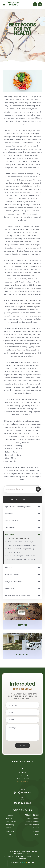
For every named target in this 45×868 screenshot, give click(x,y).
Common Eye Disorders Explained (22, 559)
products (9, 514)
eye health (10, 534)
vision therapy (12, 520)
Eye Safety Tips (14, 552)
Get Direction (23, 782)
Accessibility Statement (15, 856)
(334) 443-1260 (22, 793)
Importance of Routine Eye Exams (22, 545)
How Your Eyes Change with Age (21, 549)
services (9, 568)
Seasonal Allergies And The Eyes (21, 556)
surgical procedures (14, 582)
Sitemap (22, 859)
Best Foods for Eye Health (18, 538)
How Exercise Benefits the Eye (20, 542)
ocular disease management (18, 595)
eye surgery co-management (18, 507)
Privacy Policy (33, 856)
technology (10, 527)
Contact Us (22, 655)
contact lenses (12, 575)
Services (22, 625)
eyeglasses (10, 588)
